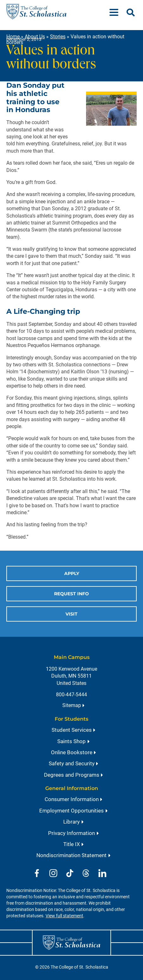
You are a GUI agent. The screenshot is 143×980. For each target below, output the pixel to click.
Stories (58, 37)
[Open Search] (131, 13)
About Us (35, 37)
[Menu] (116, 12)
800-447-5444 (71, 695)
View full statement (64, 916)
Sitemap (72, 705)
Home (13, 37)
